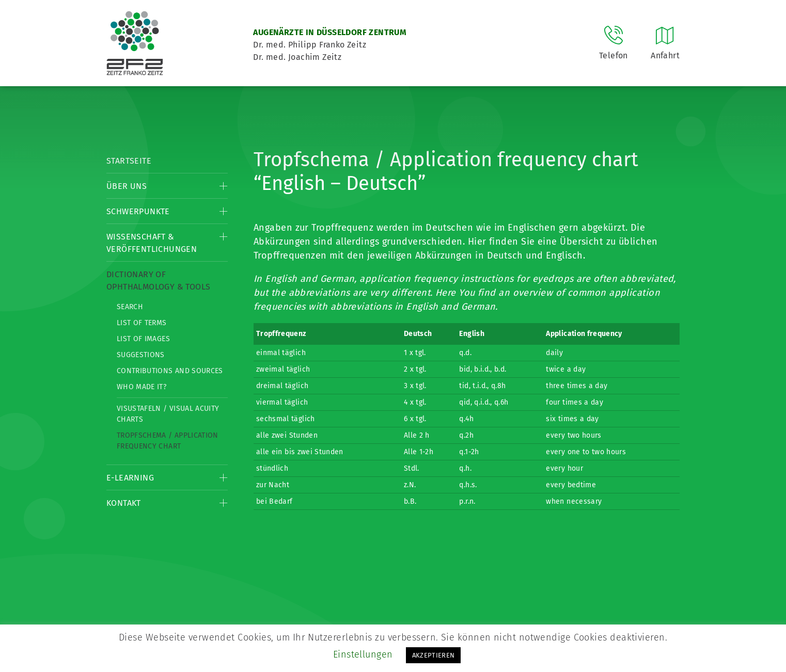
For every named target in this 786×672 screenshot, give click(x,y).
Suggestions (141, 355)
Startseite (129, 161)
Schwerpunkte (138, 211)
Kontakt (124, 503)
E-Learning (130, 478)
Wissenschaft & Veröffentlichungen (152, 243)
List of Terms (142, 323)
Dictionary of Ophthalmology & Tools (158, 281)
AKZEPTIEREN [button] (434, 655)
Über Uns (127, 186)
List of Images (143, 339)
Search (130, 307)
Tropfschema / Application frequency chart (168, 441)
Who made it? (142, 387)
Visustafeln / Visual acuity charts (168, 414)
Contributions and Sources (170, 371)
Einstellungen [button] (363, 654)
